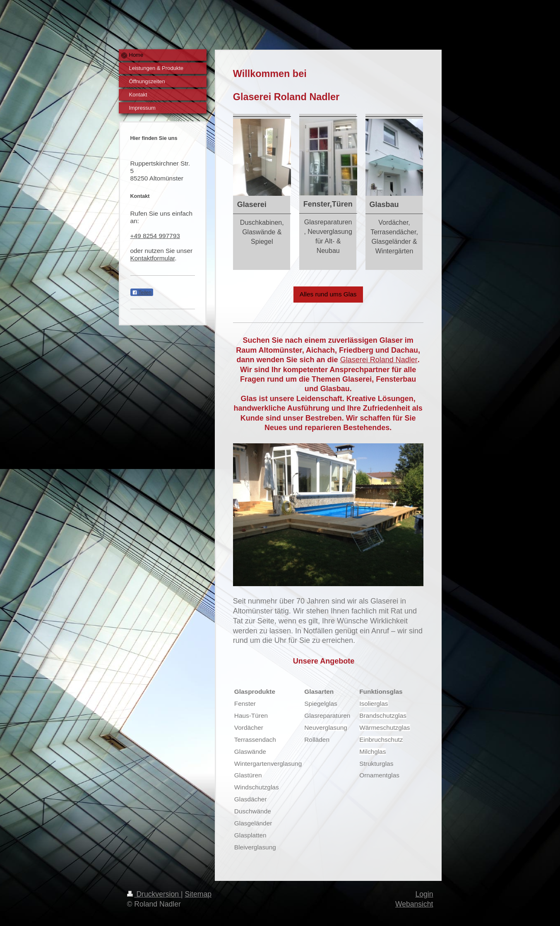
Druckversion (154, 894)
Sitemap (198, 894)
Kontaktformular (153, 258)
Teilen (142, 293)
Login (424, 894)
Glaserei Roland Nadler (379, 360)
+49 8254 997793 (155, 236)
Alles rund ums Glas (328, 294)
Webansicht (414, 904)
